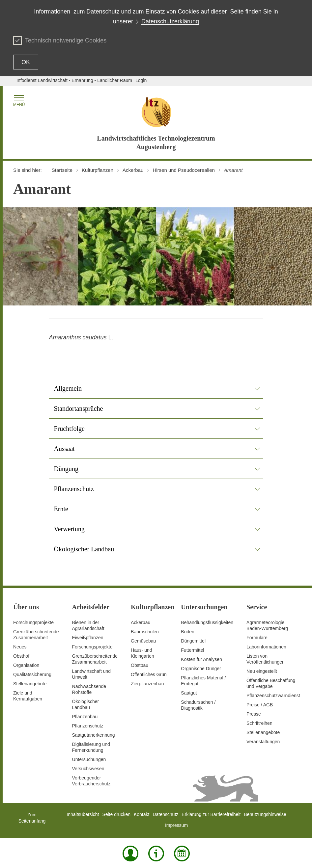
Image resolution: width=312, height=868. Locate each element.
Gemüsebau (143, 641)
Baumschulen (145, 632)
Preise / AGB (260, 705)
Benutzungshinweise (265, 814)
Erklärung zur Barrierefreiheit (211, 814)
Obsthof (21, 656)
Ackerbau (141, 622)
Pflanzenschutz (88, 726)
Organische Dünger (201, 669)
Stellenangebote (30, 684)
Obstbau (140, 665)
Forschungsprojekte (33, 622)
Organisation (26, 665)
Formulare (257, 638)
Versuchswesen (88, 769)
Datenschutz (165, 814)
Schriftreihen (259, 723)
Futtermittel (192, 650)
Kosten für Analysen (201, 659)
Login (141, 80)
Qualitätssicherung (32, 674)
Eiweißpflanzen (88, 638)
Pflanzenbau (85, 717)
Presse (254, 714)
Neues (20, 647)
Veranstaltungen (263, 742)
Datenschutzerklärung (170, 21)
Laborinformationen (266, 647)
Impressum (176, 825)
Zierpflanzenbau (147, 684)
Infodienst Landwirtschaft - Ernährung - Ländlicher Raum (74, 80)
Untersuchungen (89, 759)
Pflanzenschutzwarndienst (273, 696)
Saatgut (189, 693)
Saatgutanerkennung (94, 735)
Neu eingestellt (262, 671)
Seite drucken (116, 814)
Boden (187, 632)
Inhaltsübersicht (83, 814)
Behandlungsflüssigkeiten (207, 622)
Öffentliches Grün (149, 674)
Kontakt (142, 814)
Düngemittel (193, 641)
